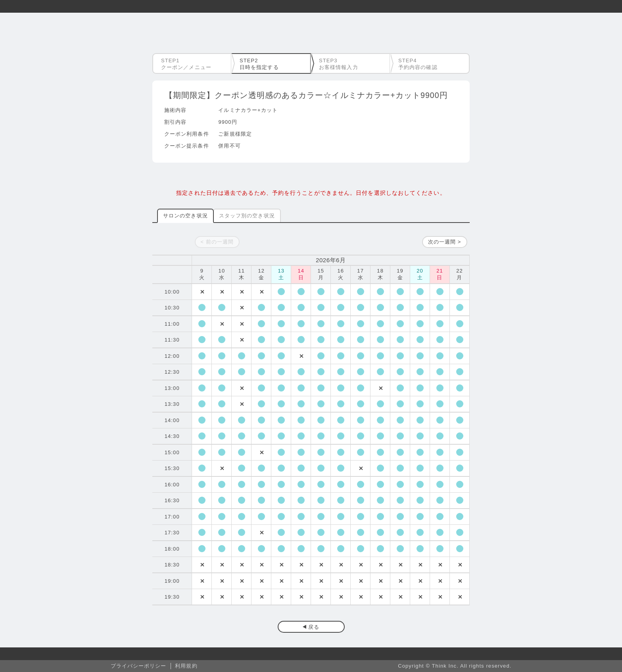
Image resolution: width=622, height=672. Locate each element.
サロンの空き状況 (185, 216)
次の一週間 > (445, 242)
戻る (314, 627)
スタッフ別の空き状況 (247, 216)
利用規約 (186, 666)
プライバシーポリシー (139, 666)
